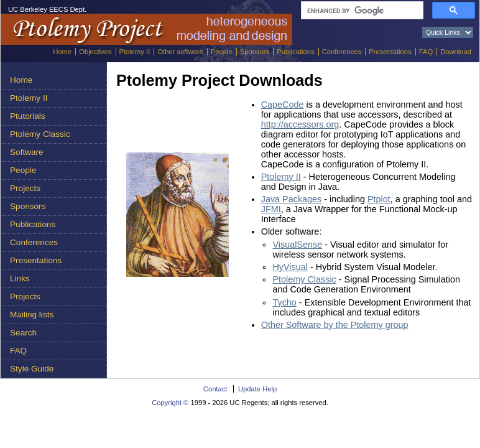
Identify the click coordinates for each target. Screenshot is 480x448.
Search (23, 333)
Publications (295, 52)
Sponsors (255, 52)
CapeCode (283, 105)
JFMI (271, 209)
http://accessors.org (300, 124)
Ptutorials (28, 116)
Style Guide (32, 369)
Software (27, 152)
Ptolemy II (135, 52)
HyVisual (290, 267)
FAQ (426, 52)
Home (62, 52)
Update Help (257, 389)
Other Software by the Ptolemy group (335, 325)
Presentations (390, 52)
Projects (25, 188)
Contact (215, 389)
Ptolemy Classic (40, 134)
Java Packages (292, 199)
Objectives (95, 52)
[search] (361, 11)
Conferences (342, 52)
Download (456, 52)
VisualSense (297, 245)
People (222, 52)
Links (20, 278)
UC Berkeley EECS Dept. (47, 9)
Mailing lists (32, 315)
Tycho (284, 302)
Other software (180, 52)
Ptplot (379, 199)
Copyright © (170, 403)
